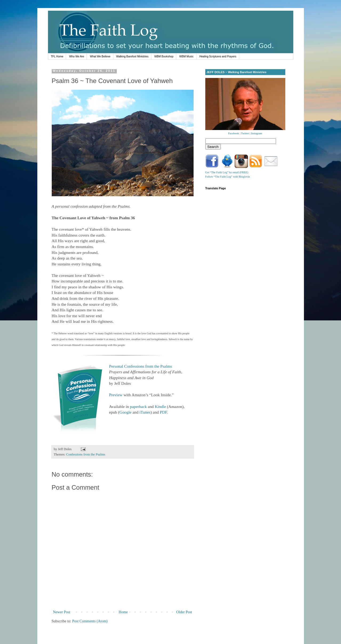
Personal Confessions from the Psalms (141, 366)
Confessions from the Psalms (86, 454)
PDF (163, 412)
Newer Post (62, 612)
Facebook (234, 133)
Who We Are (77, 56)
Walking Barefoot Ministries (132, 56)
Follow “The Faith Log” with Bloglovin (228, 177)
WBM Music (186, 56)
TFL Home (57, 56)
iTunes (145, 412)
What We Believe (100, 56)
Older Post (184, 612)
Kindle (160, 407)
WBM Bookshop (164, 56)
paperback (138, 407)
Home (123, 612)
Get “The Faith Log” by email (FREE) (227, 172)
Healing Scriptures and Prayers (218, 56)
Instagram (256, 133)
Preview (116, 395)
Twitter (245, 133)
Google (125, 412)
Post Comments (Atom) (90, 621)
